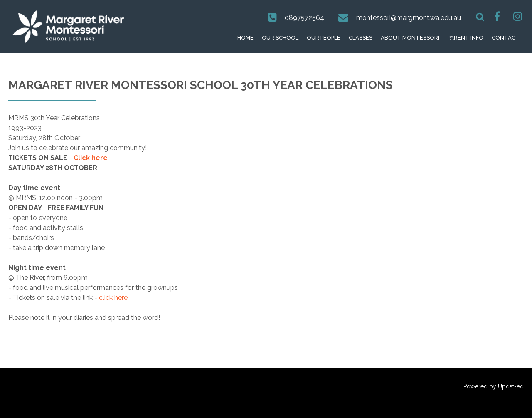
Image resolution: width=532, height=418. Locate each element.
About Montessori (410, 38)
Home (245, 38)
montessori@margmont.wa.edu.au (409, 18)
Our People (324, 38)
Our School (280, 38)
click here (113, 298)
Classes (361, 38)
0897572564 (304, 18)
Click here (91, 158)
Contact (506, 38)
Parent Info (465, 38)
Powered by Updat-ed (494, 386)
